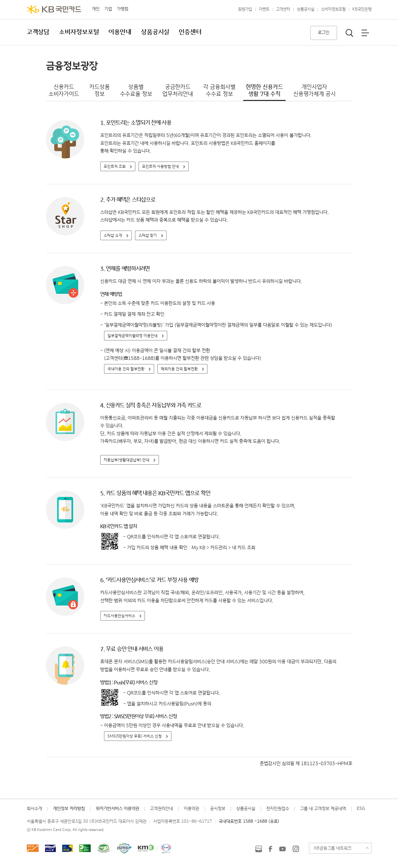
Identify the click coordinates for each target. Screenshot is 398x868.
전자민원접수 (278, 809)
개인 (96, 9)
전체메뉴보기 (365, 33)
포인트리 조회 (115, 167)
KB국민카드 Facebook (270, 849)
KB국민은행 (362, 9)
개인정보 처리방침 (69, 809)
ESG (361, 809)
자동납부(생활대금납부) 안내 (127, 460)
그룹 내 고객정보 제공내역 (323, 809)
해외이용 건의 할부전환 (179, 369)
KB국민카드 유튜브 (282, 849)
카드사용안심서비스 (120, 616)
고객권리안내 (161, 809)
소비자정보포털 (333, 9)
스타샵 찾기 (148, 236)
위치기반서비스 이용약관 (117, 809)
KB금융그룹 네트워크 (333, 848)
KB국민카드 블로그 (259, 849)
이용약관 (191, 809)
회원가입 (245, 9)
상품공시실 (306, 9)
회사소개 (34, 809)
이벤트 (264, 9)
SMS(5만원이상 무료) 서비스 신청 (135, 736)
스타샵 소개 (113, 236)
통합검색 (349, 33)
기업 (108, 9)
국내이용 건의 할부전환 (126, 369)
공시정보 (218, 809)
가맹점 (123, 9)
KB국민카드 (54, 10)
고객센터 (283, 9)
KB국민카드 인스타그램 (296, 849)
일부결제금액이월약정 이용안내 (133, 336)
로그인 (324, 33)
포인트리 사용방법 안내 (161, 167)
